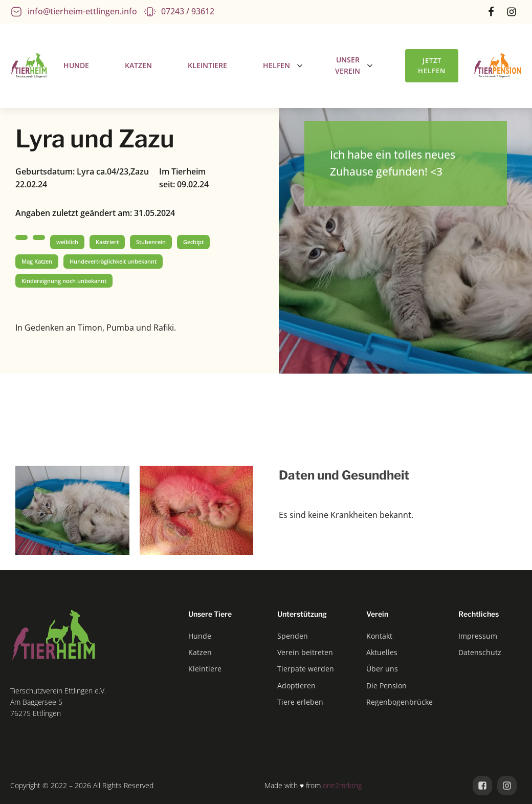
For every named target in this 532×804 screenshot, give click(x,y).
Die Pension (386, 686)
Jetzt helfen (432, 66)
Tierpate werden (306, 669)
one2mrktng (342, 785)
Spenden (293, 636)
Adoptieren (296, 686)
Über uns (382, 669)
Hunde (200, 636)
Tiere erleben (300, 702)
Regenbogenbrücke (400, 702)
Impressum (478, 636)
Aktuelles (382, 652)
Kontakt (379, 636)
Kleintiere (205, 669)
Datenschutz (480, 652)
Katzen (200, 652)
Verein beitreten (305, 652)
